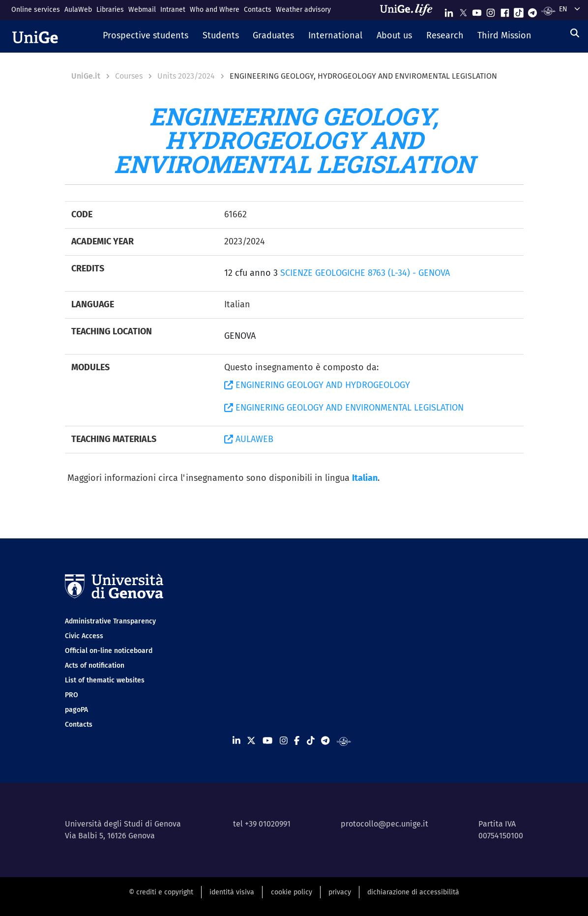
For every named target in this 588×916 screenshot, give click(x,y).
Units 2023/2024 (186, 76)
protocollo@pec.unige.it (384, 824)
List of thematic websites (105, 680)
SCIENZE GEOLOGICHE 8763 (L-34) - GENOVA (365, 273)
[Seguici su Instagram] (491, 11)
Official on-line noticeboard (109, 651)
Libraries (110, 10)
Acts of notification (95, 665)
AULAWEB (249, 439)
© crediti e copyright (161, 892)
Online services (36, 10)
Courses (129, 76)
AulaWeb (78, 10)
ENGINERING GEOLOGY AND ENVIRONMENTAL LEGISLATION (344, 408)
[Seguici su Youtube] (477, 11)
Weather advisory (303, 10)
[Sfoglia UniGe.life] (410, 10)
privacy (340, 892)
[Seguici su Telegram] (532, 11)
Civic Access (84, 636)
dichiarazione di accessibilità (413, 892)
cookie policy (292, 892)
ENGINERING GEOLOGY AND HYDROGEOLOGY (317, 385)
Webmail (142, 10)
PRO (72, 695)
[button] (145, 36)
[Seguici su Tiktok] (519, 11)
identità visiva (232, 892)
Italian (365, 478)
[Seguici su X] (463, 11)
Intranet (173, 10)
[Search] (575, 33)
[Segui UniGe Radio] (548, 11)
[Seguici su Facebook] (505, 11)
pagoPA (76, 710)
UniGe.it (86, 76)
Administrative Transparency (110, 621)
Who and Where (215, 10)
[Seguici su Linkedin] (449, 11)
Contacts (258, 10)
